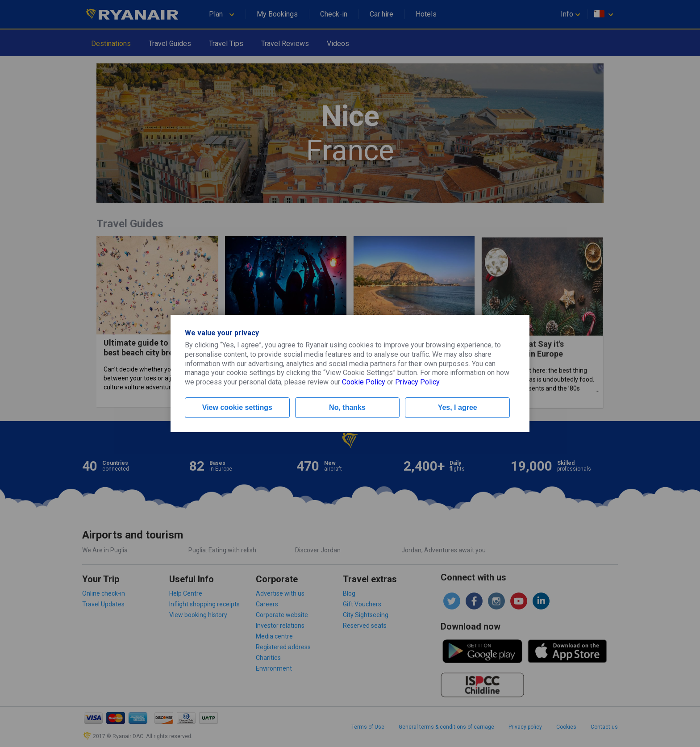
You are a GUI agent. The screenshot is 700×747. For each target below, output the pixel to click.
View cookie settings (237, 407)
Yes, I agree (458, 407)
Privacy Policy (417, 382)
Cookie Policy (364, 382)
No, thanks (347, 407)
